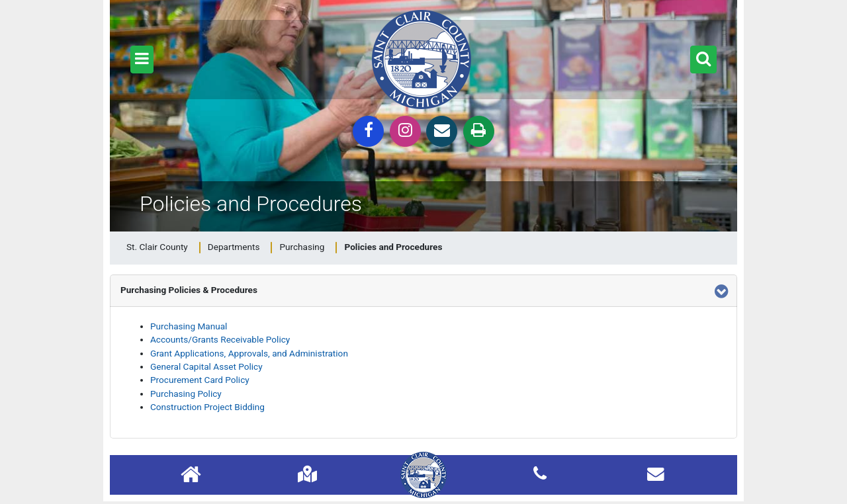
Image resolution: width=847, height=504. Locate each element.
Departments (234, 247)
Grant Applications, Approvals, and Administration (249, 353)
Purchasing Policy (186, 394)
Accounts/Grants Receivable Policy (220, 339)
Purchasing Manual (189, 326)
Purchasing (302, 247)
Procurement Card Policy (200, 380)
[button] (142, 60)
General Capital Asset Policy (206, 366)
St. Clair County (157, 247)
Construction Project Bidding (207, 407)
